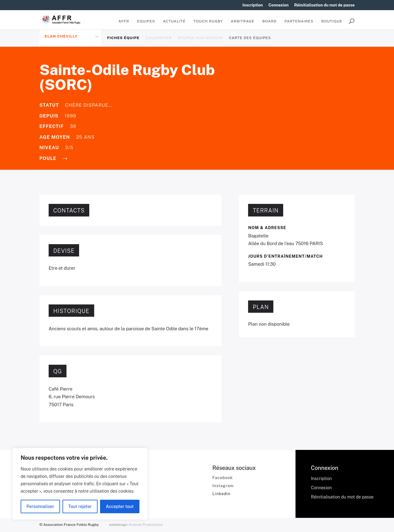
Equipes (146, 21)
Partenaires (299, 21)
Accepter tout (120, 506)
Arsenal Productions (146, 525)
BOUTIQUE (332, 21)
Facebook (223, 478)
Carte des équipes (250, 38)
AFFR (124, 21)
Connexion (279, 5)
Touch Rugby (208, 21)
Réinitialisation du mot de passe (324, 5)
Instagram (223, 486)
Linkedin (221, 494)
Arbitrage (243, 21)
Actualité (174, 21)
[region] (80, 484)
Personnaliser (40, 506)
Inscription (253, 5)
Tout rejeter (80, 506)
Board (269, 21)
